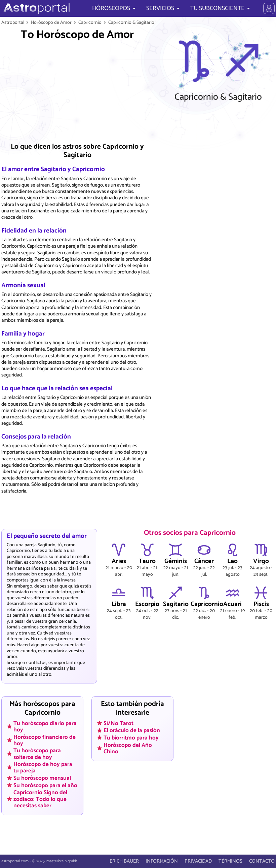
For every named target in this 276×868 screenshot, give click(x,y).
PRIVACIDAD (198, 861)
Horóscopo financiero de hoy (45, 740)
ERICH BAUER (124, 861)
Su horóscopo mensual (42, 778)
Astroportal (13, 22)
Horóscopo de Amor (51, 22)
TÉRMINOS (230, 861)
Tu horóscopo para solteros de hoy (37, 754)
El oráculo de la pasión (132, 730)
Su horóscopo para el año (45, 785)
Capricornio (90, 22)
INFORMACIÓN (162, 861)
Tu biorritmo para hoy (131, 738)
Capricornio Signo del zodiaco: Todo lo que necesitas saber (40, 799)
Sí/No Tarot (119, 723)
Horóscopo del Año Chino (128, 748)
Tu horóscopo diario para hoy (45, 726)
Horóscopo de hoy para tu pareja (43, 768)
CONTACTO (262, 861)
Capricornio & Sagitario (131, 22)
